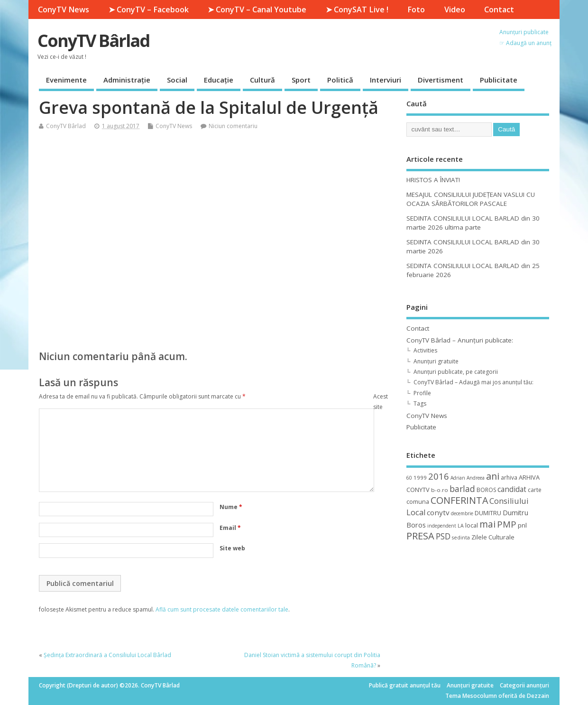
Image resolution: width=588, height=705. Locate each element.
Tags (420, 404)
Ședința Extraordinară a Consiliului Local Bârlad (107, 655)
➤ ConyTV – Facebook (149, 9)
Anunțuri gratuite (436, 361)
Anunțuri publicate (524, 32)
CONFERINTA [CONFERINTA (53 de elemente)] (459, 500)
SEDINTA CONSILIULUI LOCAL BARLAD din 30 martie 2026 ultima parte (473, 223)
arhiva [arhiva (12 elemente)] (509, 478)
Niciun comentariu (233, 126)
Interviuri (386, 80)
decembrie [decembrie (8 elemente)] (462, 513)
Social (177, 80)
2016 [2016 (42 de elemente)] (439, 476)
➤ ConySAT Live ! (357, 9)
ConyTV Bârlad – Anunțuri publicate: (460, 340)
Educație (219, 80)
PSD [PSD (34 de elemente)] (443, 536)
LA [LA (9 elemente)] (461, 526)
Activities (425, 350)
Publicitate (499, 80)
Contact (499, 9)
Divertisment (441, 80)
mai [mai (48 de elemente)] (487, 524)
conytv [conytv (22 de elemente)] (438, 512)
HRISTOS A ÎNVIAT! (433, 180)
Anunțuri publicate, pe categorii (456, 372)
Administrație (127, 80)
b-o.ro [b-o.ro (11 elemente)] (440, 490)
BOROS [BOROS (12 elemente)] (486, 490)
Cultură (262, 80)
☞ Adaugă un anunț (525, 43)
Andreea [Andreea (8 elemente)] (476, 478)
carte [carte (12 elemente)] (535, 490)
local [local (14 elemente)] (472, 525)
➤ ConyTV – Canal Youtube (257, 9)
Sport (301, 80)
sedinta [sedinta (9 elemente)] (461, 538)
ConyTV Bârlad (93, 41)
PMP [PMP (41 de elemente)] (507, 524)
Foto (416, 9)
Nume (231, 507)
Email (230, 528)
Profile (422, 393)
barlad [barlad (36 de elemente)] (462, 489)
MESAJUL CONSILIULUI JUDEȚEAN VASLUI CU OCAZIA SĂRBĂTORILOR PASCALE (471, 199)
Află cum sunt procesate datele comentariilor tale (222, 609)
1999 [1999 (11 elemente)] (420, 478)
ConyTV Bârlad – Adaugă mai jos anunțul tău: (473, 382)
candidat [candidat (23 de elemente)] (512, 489)
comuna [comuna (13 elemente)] (418, 502)
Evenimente (66, 80)
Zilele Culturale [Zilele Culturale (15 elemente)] (493, 537)
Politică (340, 80)
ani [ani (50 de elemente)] (493, 476)
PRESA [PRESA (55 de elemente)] (420, 536)
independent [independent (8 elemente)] (442, 526)
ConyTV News (64, 9)
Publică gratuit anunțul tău (405, 685)
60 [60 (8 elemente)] (409, 478)
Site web (232, 548)
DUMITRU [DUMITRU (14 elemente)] (488, 513)
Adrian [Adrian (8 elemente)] (458, 478)
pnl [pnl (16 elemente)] (522, 525)
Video (455, 9)
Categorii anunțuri (524, 685)
